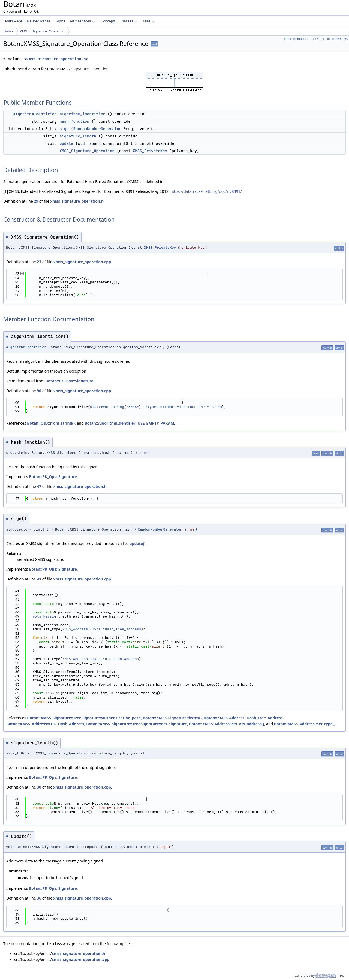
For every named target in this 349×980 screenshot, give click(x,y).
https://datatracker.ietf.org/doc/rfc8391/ (206, 191)
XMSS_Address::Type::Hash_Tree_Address (102, 629)
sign (64, 129)
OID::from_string (107, 407)
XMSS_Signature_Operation (42, 31)
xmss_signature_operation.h (56, 59)
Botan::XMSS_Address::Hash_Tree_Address (243, 718)
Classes (129, 21)
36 (39, 898)
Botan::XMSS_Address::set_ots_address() (227, 724)
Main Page (14, 21)
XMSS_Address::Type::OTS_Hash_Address (101, 659)
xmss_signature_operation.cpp (82, 262)
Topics (60, 21)
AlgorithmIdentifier (35, 114)
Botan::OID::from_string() (51, 423)
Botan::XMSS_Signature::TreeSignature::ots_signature (136, 724)
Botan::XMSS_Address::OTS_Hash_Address (45, 724)
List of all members (335, 39)
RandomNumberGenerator (97, 129)
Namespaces (82, 21)
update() (138, 543)
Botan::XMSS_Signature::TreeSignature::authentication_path (84, 718)
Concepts (108, 21)
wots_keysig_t (46, 616)
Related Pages (39, 21)
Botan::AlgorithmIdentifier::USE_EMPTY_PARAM (129, 423)
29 (36, 201)
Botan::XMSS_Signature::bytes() (172, 718)
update (66, 143)
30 (39, 787)
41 (39, 579)
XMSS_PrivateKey (150, 151)
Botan (8, 31)
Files (149, 21)
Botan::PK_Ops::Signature (70, 381)
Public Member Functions (301, 39)
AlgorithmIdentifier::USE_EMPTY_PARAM (184, 407)
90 (39, 391)
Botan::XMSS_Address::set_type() (305, 724)
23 (39, 262)
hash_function (74, 121)
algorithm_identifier (82, 114)
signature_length (78, 136)
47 (39, 486)
